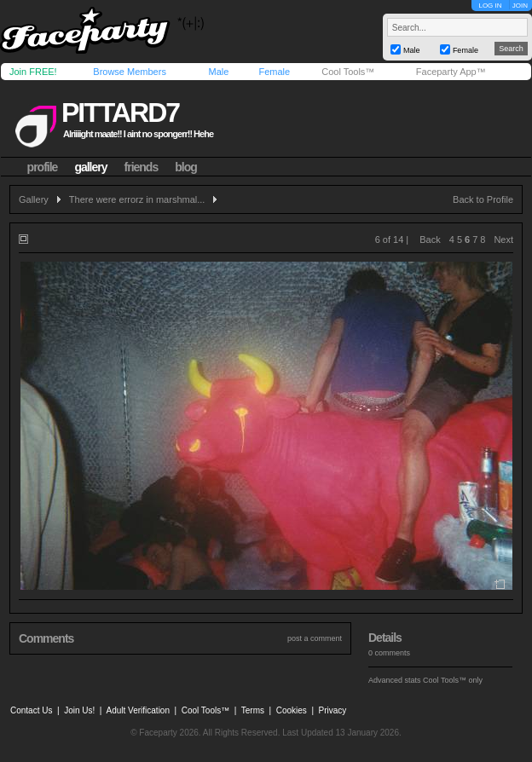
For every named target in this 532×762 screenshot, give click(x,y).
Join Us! (79, 710)
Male (218, 72)
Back (430, 240)
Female (274, 72)
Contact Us (31, 710)
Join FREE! (33, 72)
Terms (253, 710)
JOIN (520, 6)
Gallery (34, 199)
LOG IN (490, 6)
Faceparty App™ (451, 72)
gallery (90, 167)
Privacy (333, 710)
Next (503, 240)
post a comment (315, 638)
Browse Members (130, 72)
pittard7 (120, 113)
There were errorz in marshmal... (137, 199)
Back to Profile (483, 199)
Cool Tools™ (348, 72)
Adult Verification (138, 710)
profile (43, 167)
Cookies (292, 710)
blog (186, 167)
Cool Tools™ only (453, 680)
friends (142, 167)
